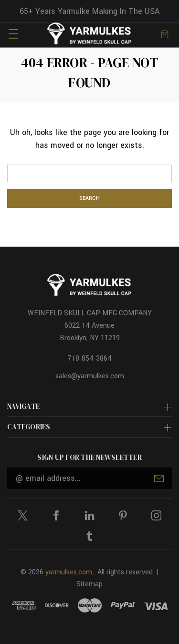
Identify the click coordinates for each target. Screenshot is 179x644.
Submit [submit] (159, 478)
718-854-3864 (89, 358)
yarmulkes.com (69, 572)
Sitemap (89, 584)
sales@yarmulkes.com (90, 376)
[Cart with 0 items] (165, 34)
